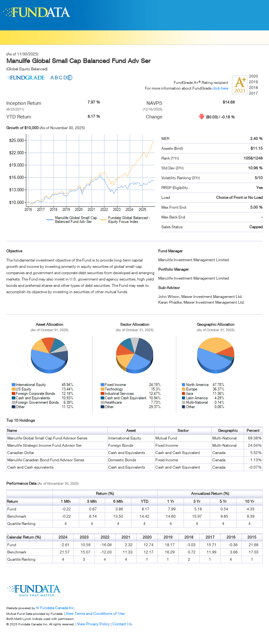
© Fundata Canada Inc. (56, 608)
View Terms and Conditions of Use (95, 613)
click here (220, 88)
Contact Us (122, 624)
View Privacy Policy (94, 624)
